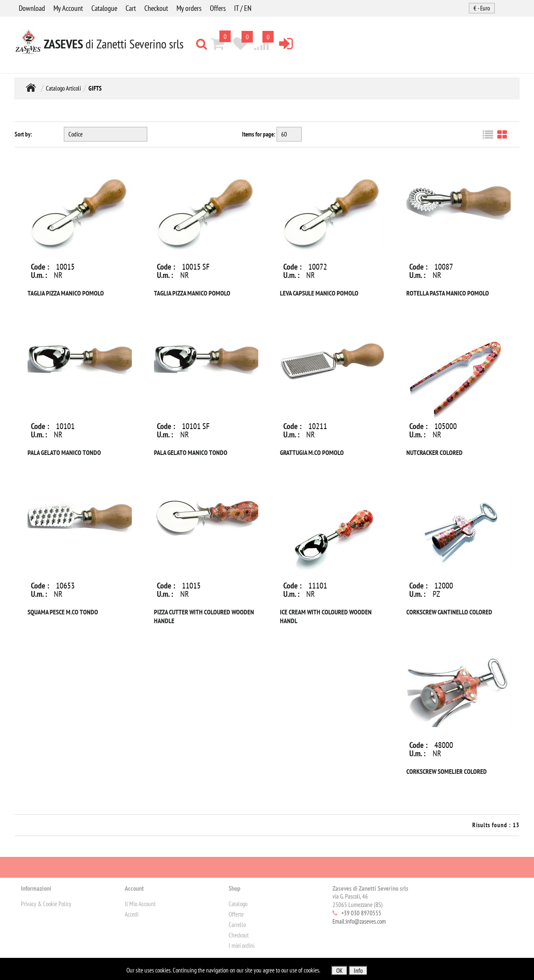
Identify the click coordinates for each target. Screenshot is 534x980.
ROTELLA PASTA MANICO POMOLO (448, 293)
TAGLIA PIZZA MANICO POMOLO (66, 293)
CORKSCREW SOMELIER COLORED (447, 771)
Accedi (132, 914)
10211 (318, 426)
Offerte (236, 914)
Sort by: (23, 134)
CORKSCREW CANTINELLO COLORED (449, 612)
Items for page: (259, 134)
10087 (444, 267)
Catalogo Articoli (63, 88)
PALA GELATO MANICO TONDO (64, 452)
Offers (218, 8)
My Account (68, 8)
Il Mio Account (140, 904)
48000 (444, 745)
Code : (40, 267)
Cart (131, 8)
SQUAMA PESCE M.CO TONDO (63, 612)
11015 (191, 586)
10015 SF (196, 267)
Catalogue (104, 8)
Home (31, 87)
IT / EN (243, 8)
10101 (65, 426)
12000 (444, 586)
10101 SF (196, 426)
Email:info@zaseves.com (359, 921)
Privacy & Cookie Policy (46, 904)
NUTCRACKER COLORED (435, 452)
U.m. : (39, 275)
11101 (318, 586)
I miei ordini (242, 946)
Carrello (237, 925)
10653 (65, 586)
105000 (446, 426)
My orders (189, 8)
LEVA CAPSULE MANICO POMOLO (319, 293)
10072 (318, 267)
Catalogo (238, 904)
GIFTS (95, 88)
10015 (65, 267)
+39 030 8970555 (361, 913)
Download (32, 8)
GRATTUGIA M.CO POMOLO (312, 452)
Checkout (156, 8)
